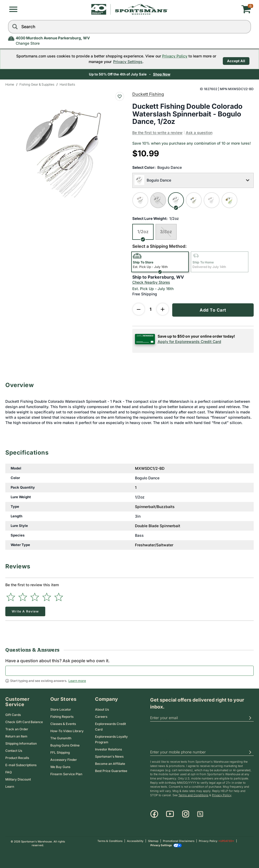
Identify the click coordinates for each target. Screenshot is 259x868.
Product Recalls (17, 757)
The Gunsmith (61, 738)
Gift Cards (13, 714)
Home (10, 84)
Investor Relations (108, 749)
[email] (202, 717)
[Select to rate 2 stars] (23, 596)
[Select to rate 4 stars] (47, 596)
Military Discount (18, 779)
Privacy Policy (169, 56)
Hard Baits (67, 84)
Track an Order (17, 728)
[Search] (15, 27)
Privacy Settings (123, 61)
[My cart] (211, 9)
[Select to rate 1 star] (11, 596)
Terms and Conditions (193, 795)
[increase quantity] (163, 308)
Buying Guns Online (65, 745)
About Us (102, 709)
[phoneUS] (202, 752)
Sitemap (153, 840)
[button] (13, 9)
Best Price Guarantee (111, 770)
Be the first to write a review (157, 132)
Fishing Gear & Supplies (37, 84)
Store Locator (61, 709)
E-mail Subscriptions (21, 764)
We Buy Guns (60, 766)
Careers (101, 716)
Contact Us (14, 750)
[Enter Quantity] (151, 309)
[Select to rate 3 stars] (35, 596)
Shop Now (162, 74)
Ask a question (199, 132)
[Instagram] (186, 814)
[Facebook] (154, 814)
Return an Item (16, 735)
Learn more (77, 680)
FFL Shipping (60, 752)
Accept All (236, 58)
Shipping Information (21, 743)
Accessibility (135, 840)
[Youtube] (170, 814)
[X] (200, 814)
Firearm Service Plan (66, 773)
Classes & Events (63, 723)
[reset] (246, 27)
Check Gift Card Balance (24, 721)
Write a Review (25, 611)
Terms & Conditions (110, 840)
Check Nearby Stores (151, 281)
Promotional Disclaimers (179, 840)
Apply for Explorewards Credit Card (189, 341)
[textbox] (129, 670)
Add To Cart (213, 309)
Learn (10, 786)
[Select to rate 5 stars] (59, 596)
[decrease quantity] (139, 308)
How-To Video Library (67, 730)
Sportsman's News (109, 756)
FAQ (9, 771)
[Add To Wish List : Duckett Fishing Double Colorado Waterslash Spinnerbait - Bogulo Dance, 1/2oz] (120, 96)
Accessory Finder (64, 759)
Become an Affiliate (110, 763)
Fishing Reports (62, 716)
